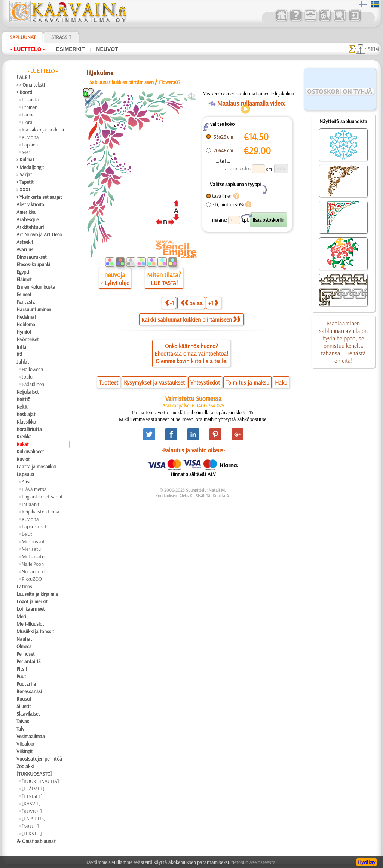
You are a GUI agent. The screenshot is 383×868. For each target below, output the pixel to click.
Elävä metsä (34, 489)
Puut (21, 676)
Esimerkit (70, 49)
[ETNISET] (32, 796)
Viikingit (25, 751)
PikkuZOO (32, 579)
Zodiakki (25, 766)
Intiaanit (31, 504)
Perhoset (26, 654)
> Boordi (25, 92)
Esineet (24, 294)
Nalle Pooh (33, 564)
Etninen (30, 107)
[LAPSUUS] (34, 819)
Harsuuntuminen (34, 309)
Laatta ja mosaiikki (36, 467)
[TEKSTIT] (32, 834)
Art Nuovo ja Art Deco (39, 234)
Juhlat (23, 362)
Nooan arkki (34, 571)
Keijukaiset (28, 392)
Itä (19, 354)
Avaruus (25, 249)
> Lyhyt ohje (115, 283)
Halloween (32, 369)
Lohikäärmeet (31, 609)
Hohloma (26, 324)
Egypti (23, 272)
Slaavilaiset (28, 714)
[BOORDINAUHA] (40, 781)
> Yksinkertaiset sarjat (39, 197)
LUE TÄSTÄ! (164, 283)
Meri (27, 152)
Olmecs (24, 646)
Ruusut (24, 699)
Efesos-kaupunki (33, 264)
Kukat (23, 444)
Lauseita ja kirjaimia (37, 594)
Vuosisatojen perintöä (39, 759)
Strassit (61, 37)
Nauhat (24, 639)
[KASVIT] (31, 804)
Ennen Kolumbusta (36, 287)
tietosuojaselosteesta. (254, 862)
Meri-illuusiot (30, 624)
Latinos (24, 586)
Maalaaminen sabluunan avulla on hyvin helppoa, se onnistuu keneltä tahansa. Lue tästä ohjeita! (343, 342)
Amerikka (26, 212)
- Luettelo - (27, 49)
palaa (192, 303)
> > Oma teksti (31, 85)
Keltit (22, 407)
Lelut (27, 534)
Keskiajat (26, 414)
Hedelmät (26, 317)
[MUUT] (30, 826)
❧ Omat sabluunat (36, 841)
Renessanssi (29, 691)
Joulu (27, 377)
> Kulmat (25, 160)
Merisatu (31, 549)
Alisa (27, 482)
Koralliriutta (29, 429)
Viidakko (25, 744)
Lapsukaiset (34, 526)
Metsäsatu (33, 556)
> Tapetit (25, 182)
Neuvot (107, 49)
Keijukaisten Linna (41, 512)
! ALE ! (23, 77)
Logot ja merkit (32, 601)
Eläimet (24, 279)
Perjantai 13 (29, 661)
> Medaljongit (30, 167)
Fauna (28, 115)
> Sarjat (24, 174)
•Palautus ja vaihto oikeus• (193, 450)
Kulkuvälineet (30, 452)
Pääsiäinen (33, 384)
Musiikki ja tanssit (35, 631)
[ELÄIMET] (33, 789)
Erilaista (30, 100)
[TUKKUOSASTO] (34, 774)
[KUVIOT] (32, 811)
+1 (213, 303)
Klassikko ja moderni (43, 130)
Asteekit (25, 242)
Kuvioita (30, 137)
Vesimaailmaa (31, 736)
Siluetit (24, 706)
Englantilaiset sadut (42, 497)
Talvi (21, 729)
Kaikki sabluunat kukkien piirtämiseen (191, 319)
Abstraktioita (30, 204)
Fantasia (26, 302)
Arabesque (27, 219)
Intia (21, 347)
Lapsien (30, 145)
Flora (27, 122)
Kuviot (23, 459)
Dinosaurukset (32, 257)
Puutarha (26, 684)
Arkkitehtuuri (30, 227)
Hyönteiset (28, 339)
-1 (169, 303)
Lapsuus (25, 474)
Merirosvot (33, 541)
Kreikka (24, 437)
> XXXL (24, 189)
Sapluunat (23, 37)
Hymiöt (24, 332)
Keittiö (23, 399)
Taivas (23, 721)
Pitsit (22, 669)
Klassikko (26, 422)
